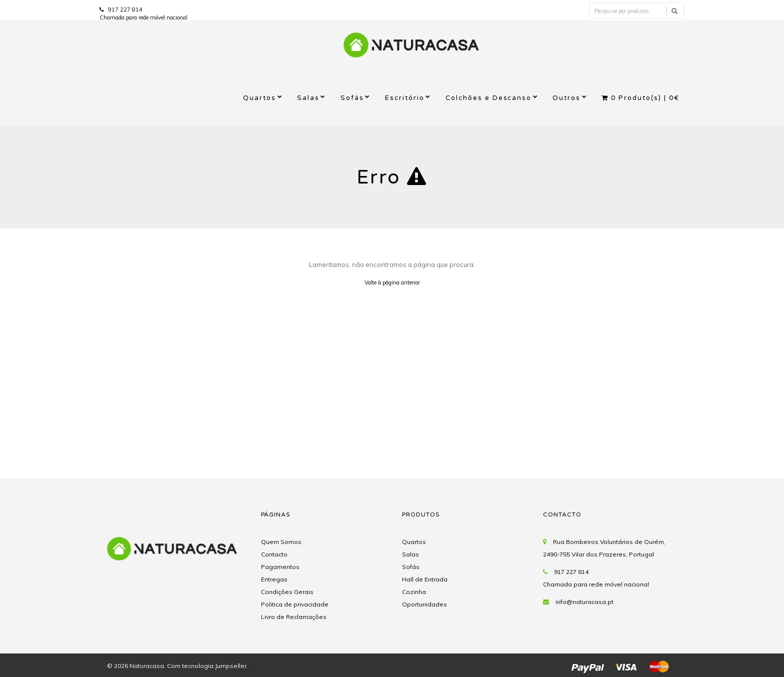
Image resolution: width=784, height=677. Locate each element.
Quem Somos (281, 542)
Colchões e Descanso (489, 98)
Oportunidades (424, 604)
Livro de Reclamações (294, 617)
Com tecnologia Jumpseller (207, 666)
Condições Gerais (287, 592)
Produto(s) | (640, 98)
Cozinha (414, 592)
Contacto (274, 554)
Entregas (274, 579)
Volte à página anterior (392, 282)
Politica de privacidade (295, 604)
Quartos (259, 98)
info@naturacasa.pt (584, 602)
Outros (566, 98)
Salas (308, 98)
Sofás (352, 98)
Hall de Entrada (425, 579)
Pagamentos (280, 567)
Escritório (405, 98)
